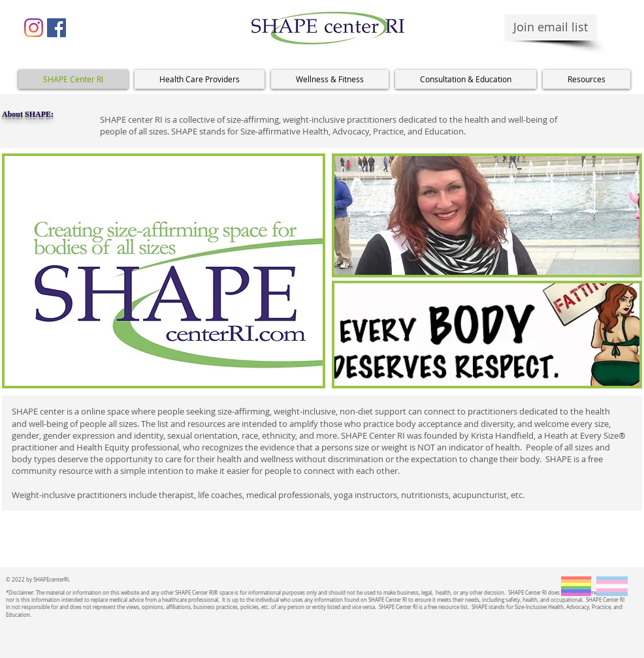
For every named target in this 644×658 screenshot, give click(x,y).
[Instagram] (34, 28)
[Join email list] (551, 27)
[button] (200, 79)
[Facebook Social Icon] (56, 28)
